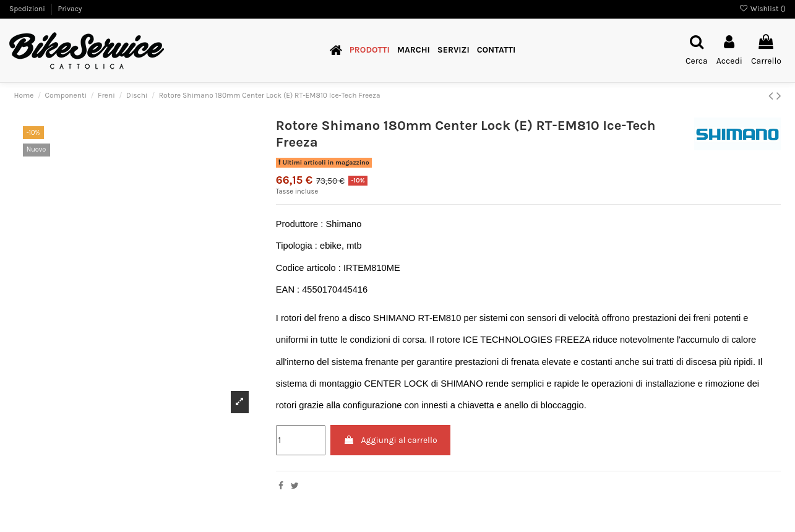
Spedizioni (28, 9)
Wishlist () (763, 9)
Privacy (70, 9)
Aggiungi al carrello (390, 440)
